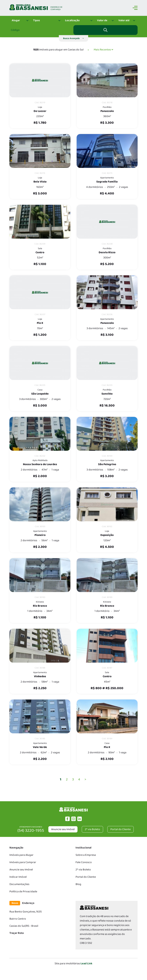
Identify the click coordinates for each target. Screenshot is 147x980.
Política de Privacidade (23, 892)
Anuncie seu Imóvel (63, 829)
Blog (78, 884)
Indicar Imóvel (18, 877)
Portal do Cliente (86, 877)
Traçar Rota (17, 933)
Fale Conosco (84, 862)
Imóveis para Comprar (23, 862)
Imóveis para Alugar (21, 855)
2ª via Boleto (83, 870)
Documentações (19, 884)
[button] (73, 38)
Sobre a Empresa (86, 855)
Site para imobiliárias (73, 964)
